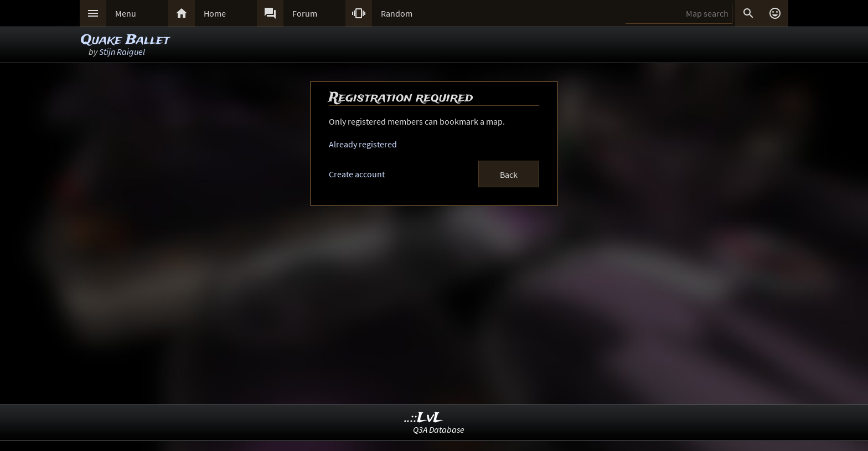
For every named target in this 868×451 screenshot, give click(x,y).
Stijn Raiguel (122, 52)
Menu (126, 13)
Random (397, 13)
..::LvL (424, 418)
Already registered (363, 144)
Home (215, 13)
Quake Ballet (125, 40)
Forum (305, 13)
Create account (357, 174)
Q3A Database (439, 429)
